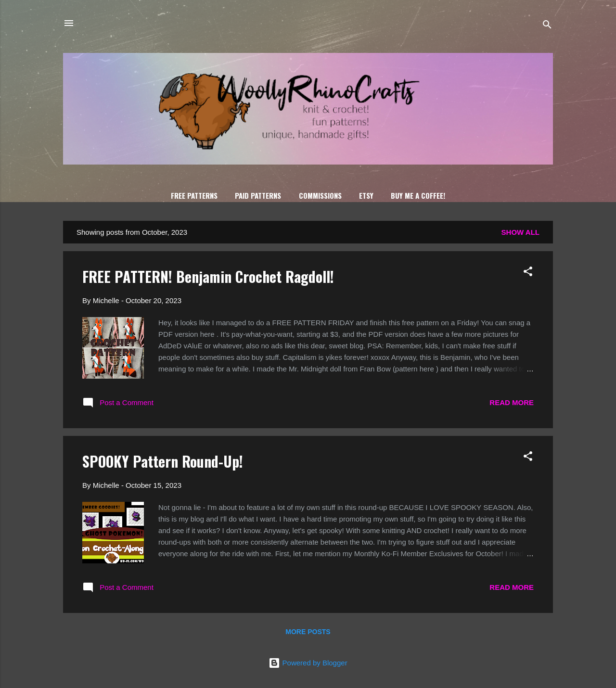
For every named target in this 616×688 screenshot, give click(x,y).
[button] (528, 273)
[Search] (547, 26)
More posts (308, 632)
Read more (512, 402)
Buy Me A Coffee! (418, 195)
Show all (520, 232)
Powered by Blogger (308, 663)
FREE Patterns (194, 195)
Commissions (320, 195)
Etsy (366, 195)
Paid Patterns (258, 195)
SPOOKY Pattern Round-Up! (163, 461)
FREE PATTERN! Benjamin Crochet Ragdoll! (208, 276)
